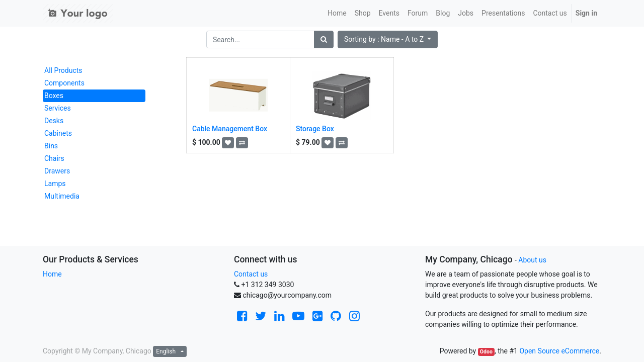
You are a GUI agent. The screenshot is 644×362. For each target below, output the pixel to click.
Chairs (54, 158)
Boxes (54, 96)
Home (52, 274)
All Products (63, 70)
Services (58, 108)
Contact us (251, 274)
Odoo (486, 352)
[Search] (324, 39)
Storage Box (315, 129)
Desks (54, 121)
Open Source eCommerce (559, 351)
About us (532, 260)
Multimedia (62, 196)
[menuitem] (337, 13)
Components (64, 83)
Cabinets (58, 133)
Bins (51, 146)
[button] (388, 39)
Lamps (55, 184)
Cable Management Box (230, 129)
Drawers (57, 171)
